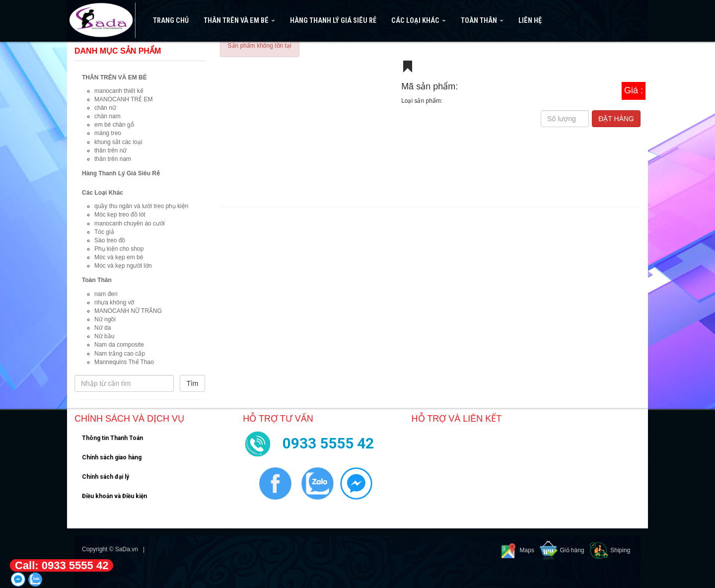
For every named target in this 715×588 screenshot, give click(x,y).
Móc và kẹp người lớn (123, 266)
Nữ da (103, 328)
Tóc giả (104, 232)
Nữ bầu (104, 336)
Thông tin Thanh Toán (112, 438)
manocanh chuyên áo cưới (130, 223)
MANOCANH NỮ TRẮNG (128, 311)
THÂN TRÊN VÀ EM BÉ (239, 21)
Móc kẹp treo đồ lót (120, 215)
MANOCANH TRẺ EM (123, 99)
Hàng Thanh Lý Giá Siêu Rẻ (333, 21)
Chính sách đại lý (106, 477)
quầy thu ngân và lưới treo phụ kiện (141, 206)
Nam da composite (119, 345)
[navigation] (357, 21)
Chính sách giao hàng (112, 457)
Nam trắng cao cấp (120, 354)
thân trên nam (113, 159)
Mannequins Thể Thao (124, 362)
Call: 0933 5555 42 (62, 565)
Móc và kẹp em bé (119, 257)
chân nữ (105, 108)
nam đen (106, 294)
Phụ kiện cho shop (119, 249)
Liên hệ (530, 21)
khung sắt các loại (118, 142)
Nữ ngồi (105, 319)
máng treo (108, 133)
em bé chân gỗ (114, 125)
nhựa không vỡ (114, 302)
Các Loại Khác (419, 21)
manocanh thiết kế (119, 91)
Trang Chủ (171, 21)
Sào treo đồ (110, 240)
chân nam (107, 116)
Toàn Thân (482, 21)
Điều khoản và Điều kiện (114, 496)
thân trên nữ (110, 150)
